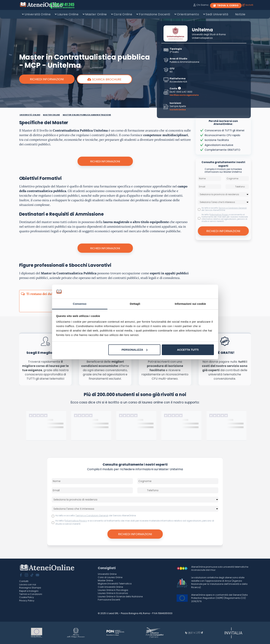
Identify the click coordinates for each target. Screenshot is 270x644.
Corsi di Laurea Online (110, 577)
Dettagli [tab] (135, 304)
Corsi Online (123, 14)
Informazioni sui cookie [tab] (190, 304)
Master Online (96, 14)
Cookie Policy (27, 597)
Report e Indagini (29, 591)
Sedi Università (217, 14)
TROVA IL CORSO (226, 5)
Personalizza (135, 350)
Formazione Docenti (154, 14)
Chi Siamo (201, 5)
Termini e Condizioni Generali (233, 208)
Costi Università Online (110, 587)
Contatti (24, 581)
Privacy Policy (27, 601)
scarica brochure (104, 79)
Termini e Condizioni (31, 594)
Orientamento (188, 14)
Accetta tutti (188, 350)
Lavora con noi (28, 585)
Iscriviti (248, 5)
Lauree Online (68, 14)
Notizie (240, 14)
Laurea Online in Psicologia (113, 590)
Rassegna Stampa (30, 588)
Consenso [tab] (80, 304)
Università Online (38, 14)
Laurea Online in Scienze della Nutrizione (120, 596)
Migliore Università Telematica (115, 584)
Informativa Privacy (219, 215)
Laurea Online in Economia (113, 593)
